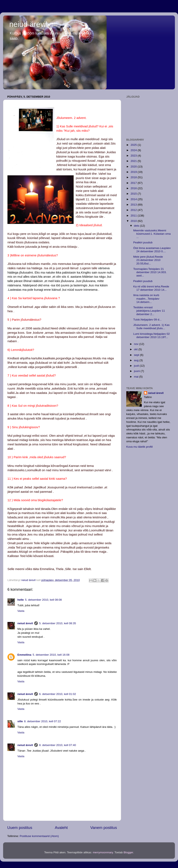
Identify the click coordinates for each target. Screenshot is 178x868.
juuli (137, 366)
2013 (134, 205)
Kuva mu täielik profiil (140, 447)
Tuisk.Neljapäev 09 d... (147, 320)
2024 (134, 150)
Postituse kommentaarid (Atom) (39, 836)
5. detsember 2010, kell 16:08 (51, 655)
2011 (134, 216)
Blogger (128, 852)
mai (137, 377)
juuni (137, 371)
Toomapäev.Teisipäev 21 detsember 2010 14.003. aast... (150, 272)
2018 (134, 177)
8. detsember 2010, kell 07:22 (42, 721)
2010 (134, 221)
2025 (134, 145)
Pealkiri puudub (143, 242)
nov (137, 344)
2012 (134, 210)
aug (137, 360)
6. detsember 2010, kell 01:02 (58, 694)
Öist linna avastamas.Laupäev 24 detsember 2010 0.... (152, 250)
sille (20, 721)
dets (137, 226)
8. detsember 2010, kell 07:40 (58, 745)
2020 (134, 167)
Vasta (21, 611)
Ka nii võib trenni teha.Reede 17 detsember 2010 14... (151, 288)
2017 (134, 183)
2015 (134, 194)
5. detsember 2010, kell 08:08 (43, 600)
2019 (134, 172)
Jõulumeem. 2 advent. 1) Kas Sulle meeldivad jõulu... (152, 327)
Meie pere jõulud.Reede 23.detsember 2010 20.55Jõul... (148, 260)
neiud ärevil (28, 24)
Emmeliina (24, 655)
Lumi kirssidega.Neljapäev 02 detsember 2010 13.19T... (152, 335)
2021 (134, 161)
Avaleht (61, 828)
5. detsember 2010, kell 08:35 (58, 623)
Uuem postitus (20, 828)
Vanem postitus (104, 828)
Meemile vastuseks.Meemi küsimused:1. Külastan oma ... (152, 234)
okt (136, 349)
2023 (134, 156)
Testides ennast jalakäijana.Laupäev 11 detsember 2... (149, 311)
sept (137, 355)
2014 (134, 199)
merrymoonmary (103, 852)
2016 (134, 188)
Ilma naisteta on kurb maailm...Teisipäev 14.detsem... (146, 298)
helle (21, 600)
